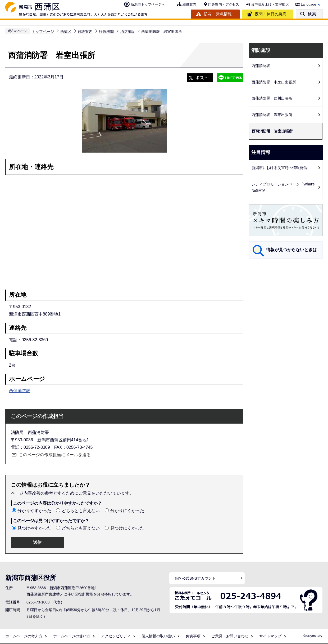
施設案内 (85, 32)
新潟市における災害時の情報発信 (279, 168)
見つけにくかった (127, 528)
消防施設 (127, 32)
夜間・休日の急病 (271, 14)
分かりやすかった (34, 511)
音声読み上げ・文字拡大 (270, 4)
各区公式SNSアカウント (195, 578)
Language (308, 4)
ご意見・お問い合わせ (230, 636)
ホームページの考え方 (24, 636)
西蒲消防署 (20, 391)
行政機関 (106, 32)
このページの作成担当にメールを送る (55, 455)
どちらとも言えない (81, 511)
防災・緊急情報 (218, 14)
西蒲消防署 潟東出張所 (272, 115)
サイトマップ (270, 636)
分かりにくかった (127, 511)
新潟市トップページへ (148, 4)
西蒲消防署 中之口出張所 (274, 82)
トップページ (43, 32)
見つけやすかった (34, 528)
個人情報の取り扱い (158, 636)
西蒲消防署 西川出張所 (272, 98)
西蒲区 (66, 32)
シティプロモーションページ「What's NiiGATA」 (283, 187)
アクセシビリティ (116, 636)
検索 (312, 14)
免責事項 (193, 636)
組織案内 (189, 4)
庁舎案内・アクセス (224, 4)
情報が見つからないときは (291, 250)
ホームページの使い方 (72, 636)
